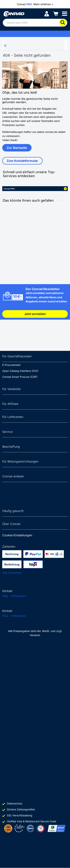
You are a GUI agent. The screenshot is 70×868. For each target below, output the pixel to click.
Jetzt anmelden (35, 314)
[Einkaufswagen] (56, 13)
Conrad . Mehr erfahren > (35, 4)
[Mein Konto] (47, 13)
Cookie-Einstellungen (17, 535)
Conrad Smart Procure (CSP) (20, 377)
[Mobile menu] (65, 13)
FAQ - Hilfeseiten (14, 596)
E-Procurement (11, 365)
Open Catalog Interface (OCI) (20, 371)
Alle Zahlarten (12, 573)
